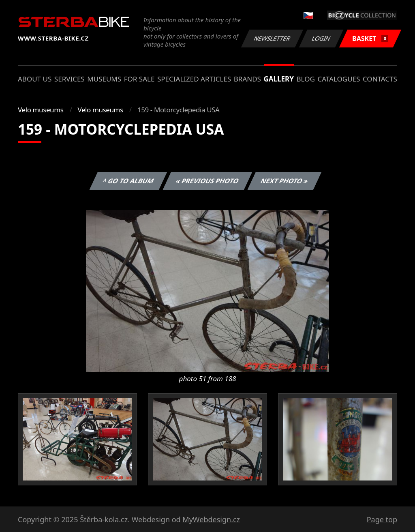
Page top (382, 519)
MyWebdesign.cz (211, 519)
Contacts (380, 79)
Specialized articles (194, 79)
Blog (306, 79)
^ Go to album (128, 181)
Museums (104, 79)
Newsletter (272, 38)
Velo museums (41, 110)
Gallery (279, 79)
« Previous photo (207, 181)
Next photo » (285, 181)
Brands (247, 79)
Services (70, 79)
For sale (139, 79)
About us (35, 79)
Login (321, 38)
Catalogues (339, 79)
